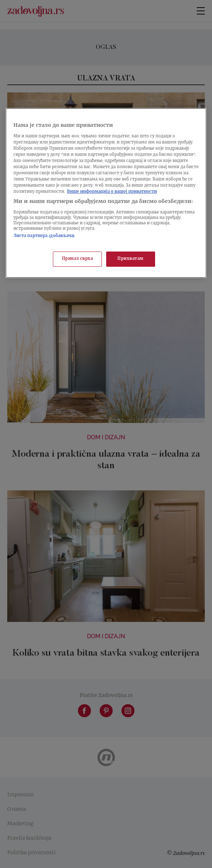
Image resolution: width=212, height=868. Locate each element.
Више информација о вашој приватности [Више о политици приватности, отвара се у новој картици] (112, 192)
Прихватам (130, 259)
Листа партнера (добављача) (44, 236)
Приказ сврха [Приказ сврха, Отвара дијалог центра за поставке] (78, 259)
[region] (106, 193)
